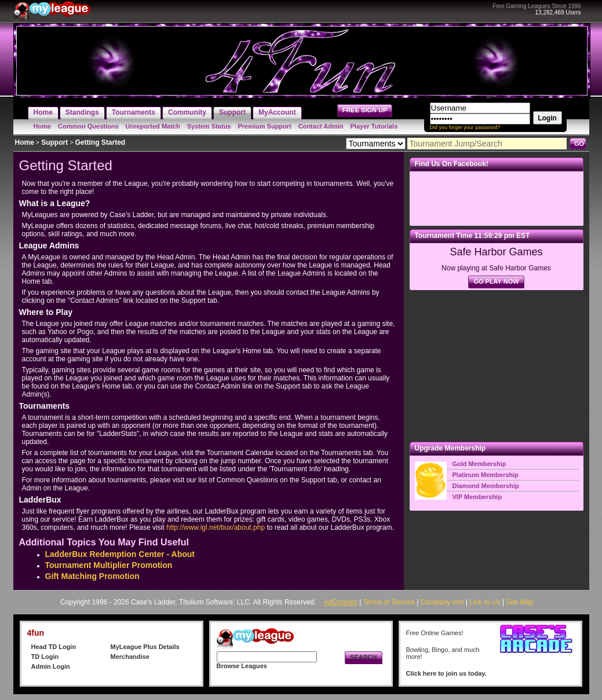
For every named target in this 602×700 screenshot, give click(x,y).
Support (54, 142)
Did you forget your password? (465, 127)
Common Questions (88, 126)
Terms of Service (389, 602)
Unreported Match (153, 126)
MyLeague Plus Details (145, 647)
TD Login (45, 657)
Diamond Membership (486, 486)
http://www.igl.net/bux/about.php (216, 527)
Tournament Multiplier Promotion (109, 565)
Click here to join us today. (446, 673)
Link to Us (485, 602)
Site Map (519, 602)
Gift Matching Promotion (92, 576)
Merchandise (130, 657)
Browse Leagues (242, 666)
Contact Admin (321, 126)
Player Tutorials (374, 126)
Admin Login (51, 666)
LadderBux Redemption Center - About (120, 554)
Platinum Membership (486, 475)
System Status (209, 126)
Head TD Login (54, 647)
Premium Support (264, 126)
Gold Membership (479, 464)
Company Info (442, 602)
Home (43, 126)
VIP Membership (477, 497)
